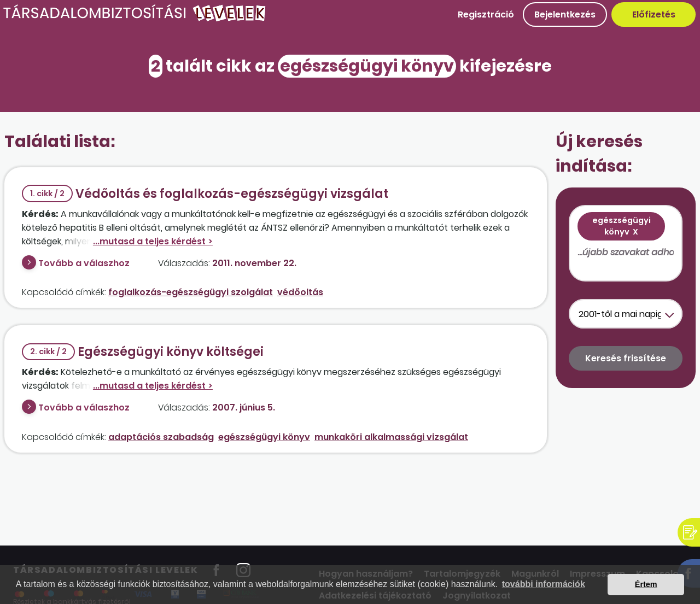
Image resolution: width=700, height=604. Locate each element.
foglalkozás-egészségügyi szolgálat (191, 292)
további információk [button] (544, 584)
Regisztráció (486, 14)
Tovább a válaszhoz (84, 263)
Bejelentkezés (565, 14)
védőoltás (300, 292)
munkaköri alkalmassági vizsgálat (391, 437)
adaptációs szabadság (161, 437)
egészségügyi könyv (264, 437)
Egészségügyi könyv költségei (143, 352)
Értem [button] (646, 584)
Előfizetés (654, 14)
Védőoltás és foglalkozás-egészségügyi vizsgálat (205, 194)
